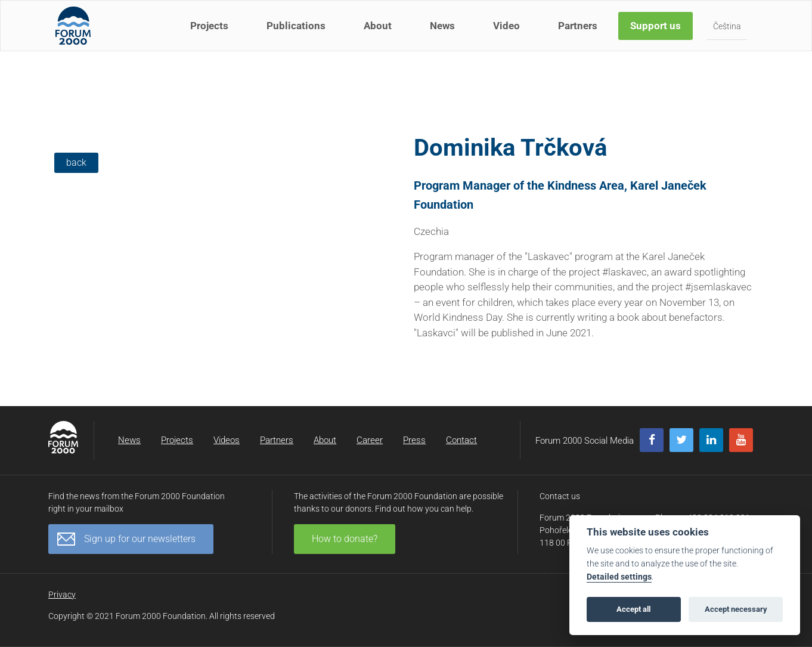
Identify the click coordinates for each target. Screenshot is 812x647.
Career (370, 440)
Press (414, 440)
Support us (657, 35)
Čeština (729, 35)
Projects (211, 35)
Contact (461, 440)
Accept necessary (736, 609)
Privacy (62, 595)
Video (508, 35)
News (444, 35)
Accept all (633, 609)
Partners (579, 35)
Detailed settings (619, 577)
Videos (227, 440)
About (379, 35)
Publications (298, 35)
